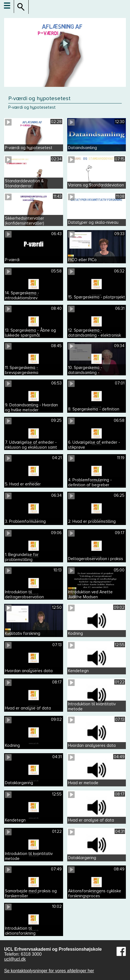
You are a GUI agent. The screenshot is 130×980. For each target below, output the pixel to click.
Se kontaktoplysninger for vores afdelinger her (49, 971)
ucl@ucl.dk (15, 959)
